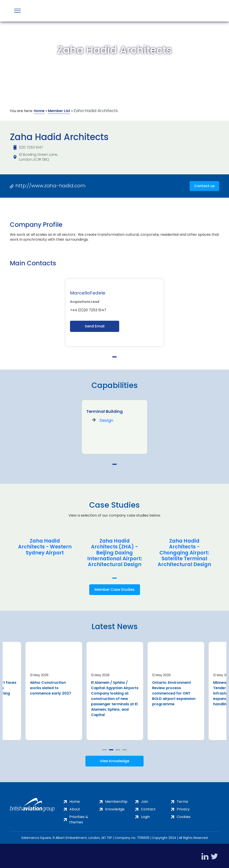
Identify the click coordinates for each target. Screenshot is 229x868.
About (75, 808)
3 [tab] (118, 748)
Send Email (95, 326)
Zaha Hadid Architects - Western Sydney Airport (45, 547)
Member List (59, 111)
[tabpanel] (114, 313)
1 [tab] (114, 357)
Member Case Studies (115, 590)
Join (144, 800)
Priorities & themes (79, 818)
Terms (182, 800)
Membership (116, 800)
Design (106, 420)
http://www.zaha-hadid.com (50, 186)
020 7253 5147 (31, 147)
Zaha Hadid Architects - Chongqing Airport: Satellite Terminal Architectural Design (184, 553)
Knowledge (115, 808)
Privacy (183, 808)
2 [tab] (111, 748)
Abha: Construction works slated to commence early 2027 (51, 687)
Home (39, 111)
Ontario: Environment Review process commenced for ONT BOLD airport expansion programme (174, 692)
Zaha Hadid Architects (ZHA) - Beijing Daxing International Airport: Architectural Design (115, 553)
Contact (148, 808)
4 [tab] (125, 748)
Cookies (184, 815)
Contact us (204, 186)
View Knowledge (114, 760)
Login (145, 815)
